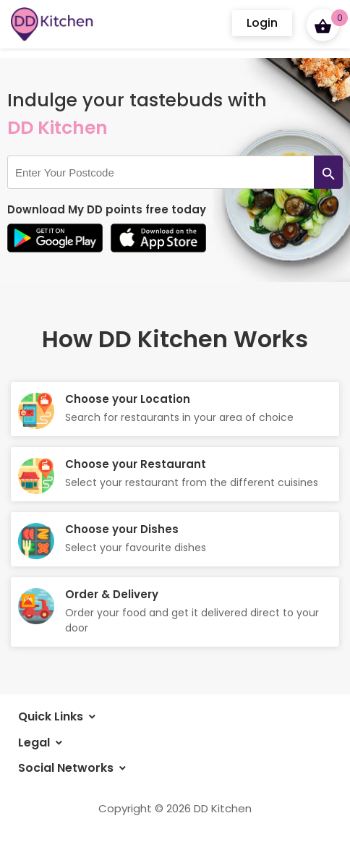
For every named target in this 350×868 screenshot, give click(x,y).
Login (262, 23)
